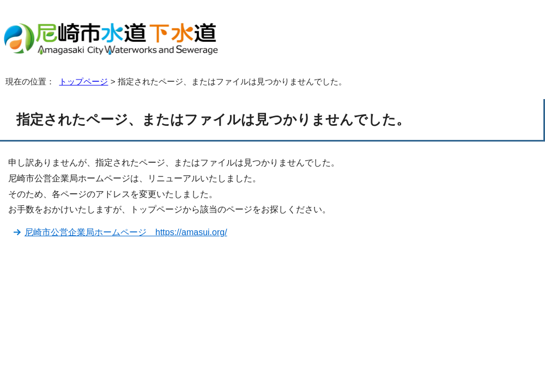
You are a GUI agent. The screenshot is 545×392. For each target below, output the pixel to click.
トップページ (83, 81)
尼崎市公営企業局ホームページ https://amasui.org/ (126, 232)
